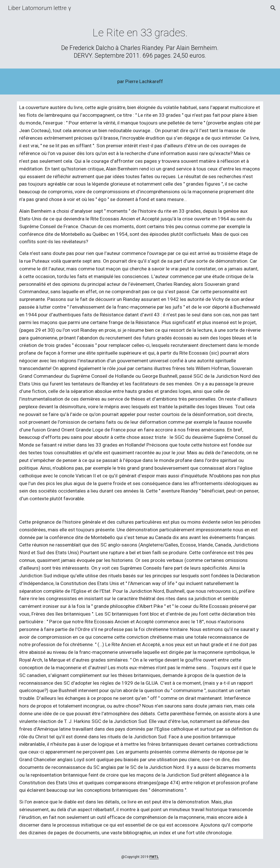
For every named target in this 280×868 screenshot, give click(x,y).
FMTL (154, 857)
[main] (140, 43)
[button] (273, 8)
